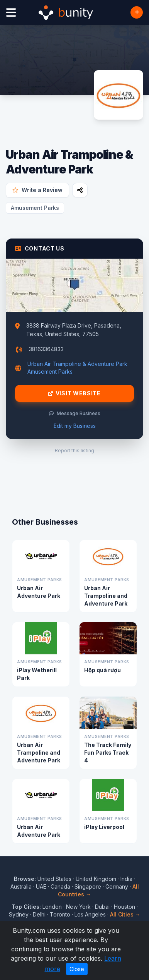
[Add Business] (137, 12)
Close (77, 969)
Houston (124, 907)
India (126, 879)
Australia (21, 886)
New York (78, 907)
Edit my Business (75, 426)
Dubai (102, 907)
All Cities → (125, 914)
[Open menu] (11, 13)
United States (54, 879)
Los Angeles (90, 914)
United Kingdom (96, 879)
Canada (60, 886)
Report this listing (74, 451)
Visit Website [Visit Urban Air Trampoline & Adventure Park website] (74, 393)
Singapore (88, 886)
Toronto (60, 914)
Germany (117, 886)
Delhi (39, 914)
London (52, 907)
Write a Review (37, 190)
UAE (41, 886)
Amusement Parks (35, 208)
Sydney (19, 914)
